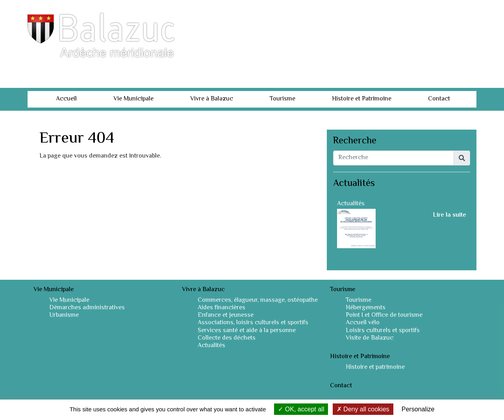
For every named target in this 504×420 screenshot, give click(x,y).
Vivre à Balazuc (212, 99)
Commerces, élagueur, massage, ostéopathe (258, 300)
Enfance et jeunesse (226, 315)
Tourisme (283, 99)
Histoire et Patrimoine (362, 99)
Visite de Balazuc (370, 338)
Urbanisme (64, 315)
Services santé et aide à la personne (247, 331)
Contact (439, 99)
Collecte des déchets (227, 338)
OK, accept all (301, 409)
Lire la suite (449, 216)
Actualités (351, 204)
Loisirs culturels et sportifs (383, 331)
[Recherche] (394, 158)
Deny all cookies (363, 409)
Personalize (418, 409)
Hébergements (366, 308)
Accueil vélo (363, 323)
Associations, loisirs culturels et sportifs (253, 323)
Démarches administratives (87, 308)
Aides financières (221, 308)
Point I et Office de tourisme (384, 315)
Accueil (66, 99)
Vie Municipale (133, 99)
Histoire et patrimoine (375, 367)
